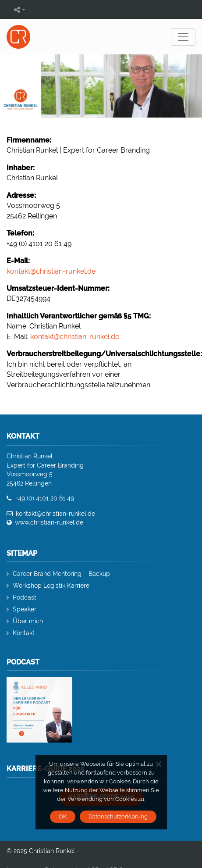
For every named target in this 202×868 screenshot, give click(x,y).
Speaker (25, 609)
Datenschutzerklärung (118, 816)
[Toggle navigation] (183, 37)
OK (63, 816)
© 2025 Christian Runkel (41, 851)
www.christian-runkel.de (49, 522)
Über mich (28, 621)
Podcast (25, 597)
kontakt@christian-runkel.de (51, 271)
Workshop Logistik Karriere (51, 586)
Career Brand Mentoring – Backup (61, 574)
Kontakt (24, 633)
